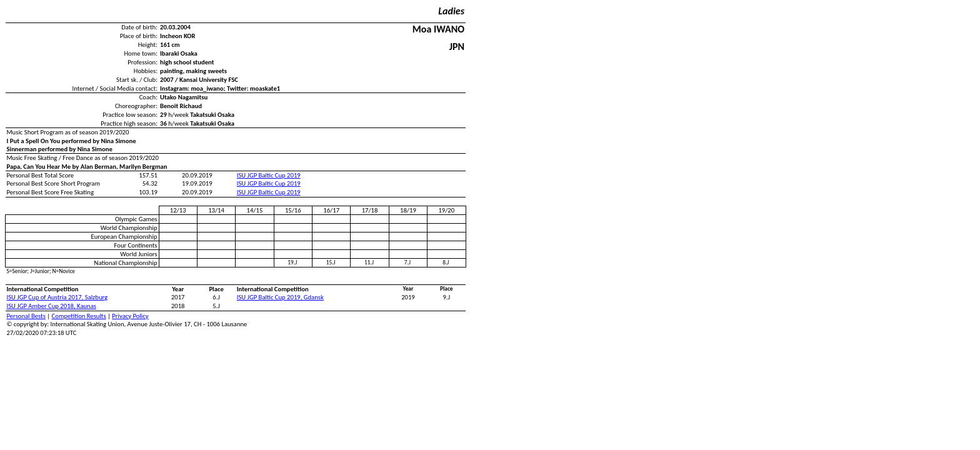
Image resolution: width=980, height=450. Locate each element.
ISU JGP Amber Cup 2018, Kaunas (52, 306)
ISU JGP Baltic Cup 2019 (269, 175)
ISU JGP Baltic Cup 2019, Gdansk (280, 297)
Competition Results (79, 316)
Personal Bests (26, 316)
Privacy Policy (130, 316)
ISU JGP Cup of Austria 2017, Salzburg (57, 297)
